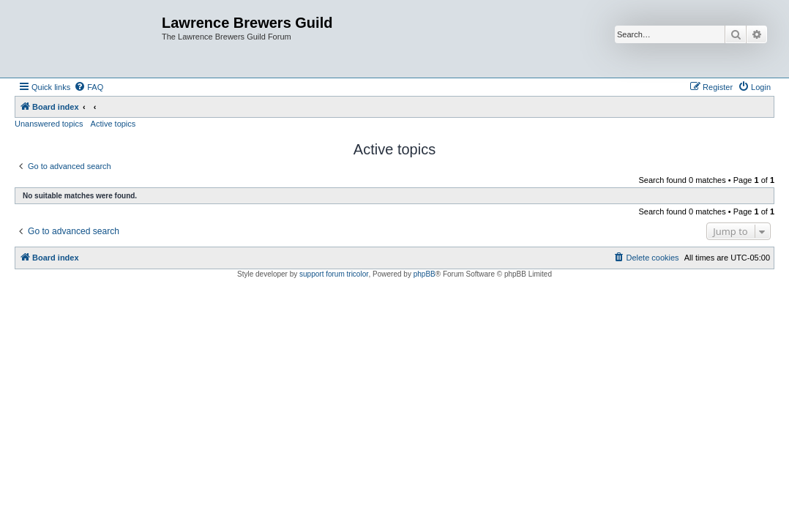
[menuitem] (89, 87)
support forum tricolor (334, 274)
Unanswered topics (49, 124)
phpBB (425, 274)
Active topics (113, 124)
